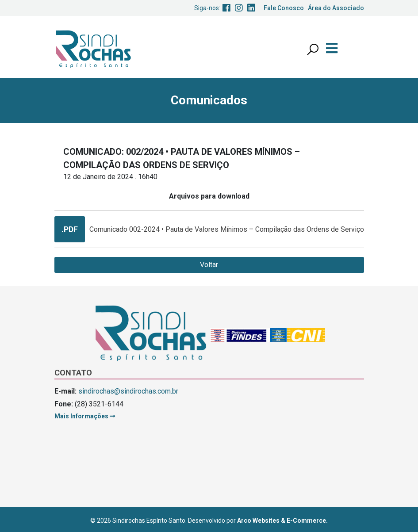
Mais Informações (85, 416)
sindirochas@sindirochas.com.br (128, 391)
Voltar (209, 265)
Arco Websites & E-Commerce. (282, 521)
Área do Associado (336, 8)
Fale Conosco (284, 8)
